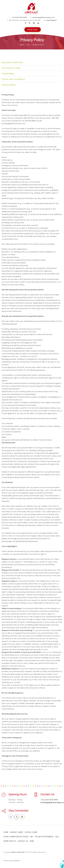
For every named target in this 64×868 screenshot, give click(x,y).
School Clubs (31, 832)
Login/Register (51, 20)
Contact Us (47, 795)
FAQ (28, 45)
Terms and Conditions (13, 79)
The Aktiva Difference (44, 837)
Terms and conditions (12, 861)
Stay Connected (18, 811)
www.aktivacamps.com (20, 488)
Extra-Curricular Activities (16, 837)
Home (22, 45)
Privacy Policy (9, 85)
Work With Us (10, 841)
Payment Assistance (12, 63)
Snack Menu (8, 74)
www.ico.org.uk (23, 134)
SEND (32, 841)
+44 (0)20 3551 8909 (19, 18)
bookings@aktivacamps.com (43, 18)
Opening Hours (18, 795)
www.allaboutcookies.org (52, 523)
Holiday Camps (16, 832)
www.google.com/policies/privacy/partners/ (20, 542)
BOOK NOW (33, 30)
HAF (32, 837)
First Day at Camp (11, 68)
